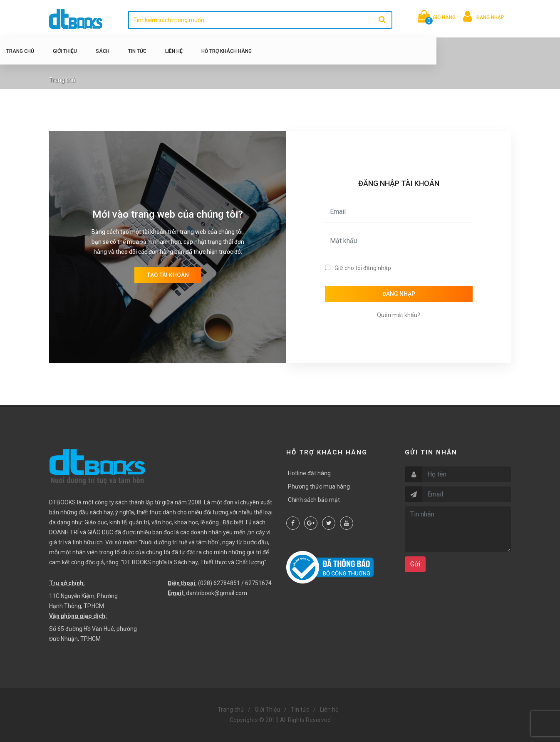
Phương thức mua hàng (319, 486)
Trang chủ (63, 51)
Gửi (415, 564)
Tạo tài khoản (168, 275)
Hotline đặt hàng (309, 473)
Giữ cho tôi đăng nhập (363, 268)
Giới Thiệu (108, 51)
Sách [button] (145, 51)
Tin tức (180, 51)
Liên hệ (217, 51)
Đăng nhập (399, 294)
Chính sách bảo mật (314, 500)
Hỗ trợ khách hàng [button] (269, 51)
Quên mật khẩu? (399, 315)
